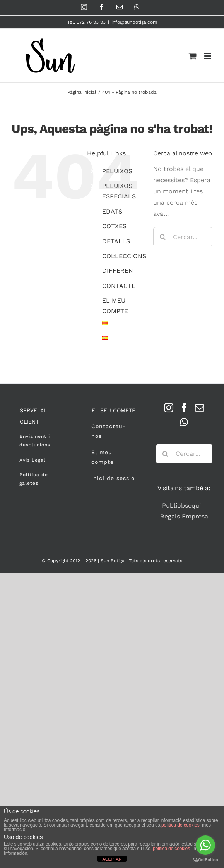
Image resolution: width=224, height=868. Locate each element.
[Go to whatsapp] (205, 845)
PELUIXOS (117, 171)
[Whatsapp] (184, 422)
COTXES (114, 226)
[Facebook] (184, 408)
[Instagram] (169, 408)
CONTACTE (119, 286)
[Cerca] (163, 237)
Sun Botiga (113, 561)
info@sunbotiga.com (134, 22)
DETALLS (116, 241)
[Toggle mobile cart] (193, 56)
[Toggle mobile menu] (208, 56)
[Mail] (200, 408)
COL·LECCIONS (124, 256)
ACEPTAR (112, 859)
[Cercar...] (183, 237)
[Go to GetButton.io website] (205, 860)
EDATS (112, 211)
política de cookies (180, 825)
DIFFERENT (120, 271)
